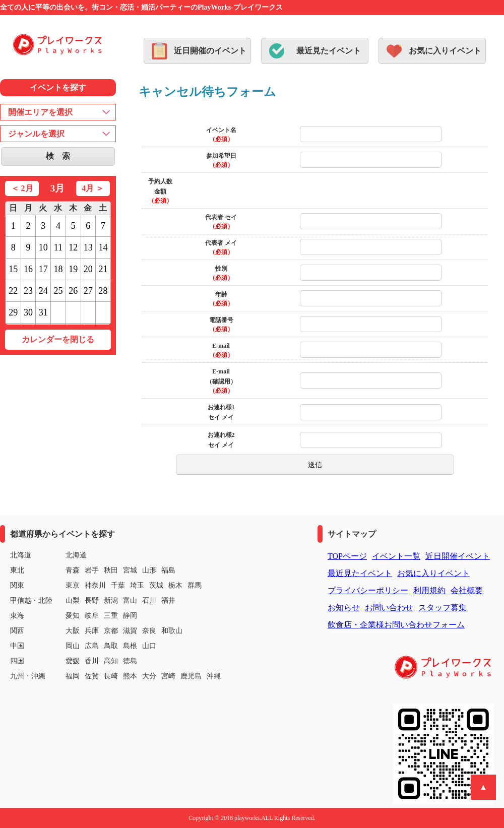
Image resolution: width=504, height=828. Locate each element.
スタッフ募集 (443, 608)
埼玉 (137, 585)
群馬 (195, 585)
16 (28, 269)
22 (13, 291)
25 (58, 291)
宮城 (130, 570)
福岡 (73, 676)
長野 (92, 600)
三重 (111, 616)
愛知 (73, 616)
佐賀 (92, 676)
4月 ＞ (93, 188)
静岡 (130, 616)
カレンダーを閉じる (58, 339)
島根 (130, 646)
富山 (130, 600)
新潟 (111, 600)
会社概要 (467, 590)
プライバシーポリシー (368, 590)
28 (103, 291)
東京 (73, 585)
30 (28, 312)
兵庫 (92, 631)
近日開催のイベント (210, 51)
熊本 (130, 676)
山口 (149, 646)
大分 (149, 676)
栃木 (175, 585)
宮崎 (168, 676)
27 (88, 291)
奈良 (149, 631)
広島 (92, 646)
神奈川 (95, 585)
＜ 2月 (22, 188)
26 (73, 291)
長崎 (111, 676)
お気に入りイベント (445, 51)
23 (28, 291)
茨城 (156, 585)
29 (13, 312)
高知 (111, 661)
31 (43, 312)
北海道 (76, 555)
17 (43, 269)
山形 (149, 570)
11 (58, 247)
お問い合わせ (389, 608)
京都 (111, 631)
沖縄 (214, 676)
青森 (73, 570)
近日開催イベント (458, 556)
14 (103, 247)
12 (73, 247)
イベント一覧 (396, 556)
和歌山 (172, 631)
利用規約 (429, 590)
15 (13, 269)
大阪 (73, 631)
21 (103, 269)
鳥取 (111, 646)
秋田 (111, 570)
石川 (149, 600)
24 (43, 291)
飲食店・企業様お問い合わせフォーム (396, 625)
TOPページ (347, 556)
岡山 (73, 646)
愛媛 (73, 661)
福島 (168, 570)
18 (58, 269)
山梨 (73, 600)
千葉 (118, 585)
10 (43, 247)
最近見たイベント (329, 51)
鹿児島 (191, 676)
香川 (92, 661)
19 (73, 269)
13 (88, 247)
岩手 (92, 570)
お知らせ (344, 608)
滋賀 (130, 631)
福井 (168, 600)
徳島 (130, 661)
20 (88, 269)
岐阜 (92, 616)
